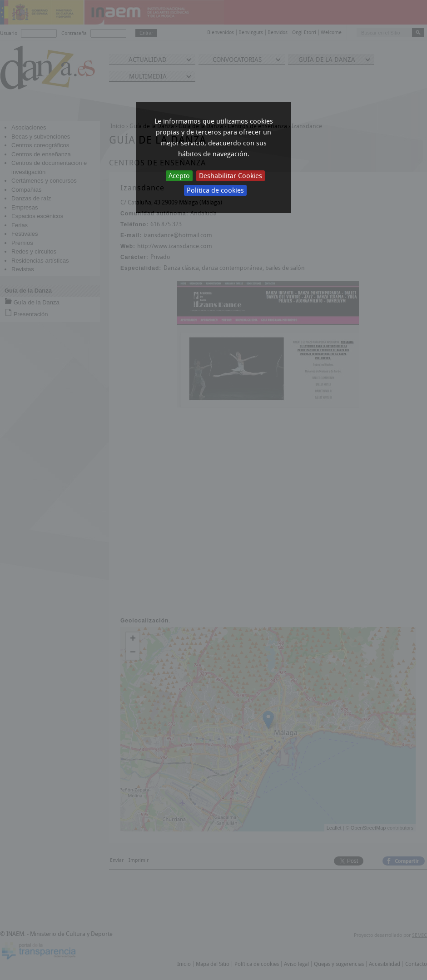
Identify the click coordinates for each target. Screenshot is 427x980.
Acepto (179, 176)
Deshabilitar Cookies (231, 176)
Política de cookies (215, 190)
